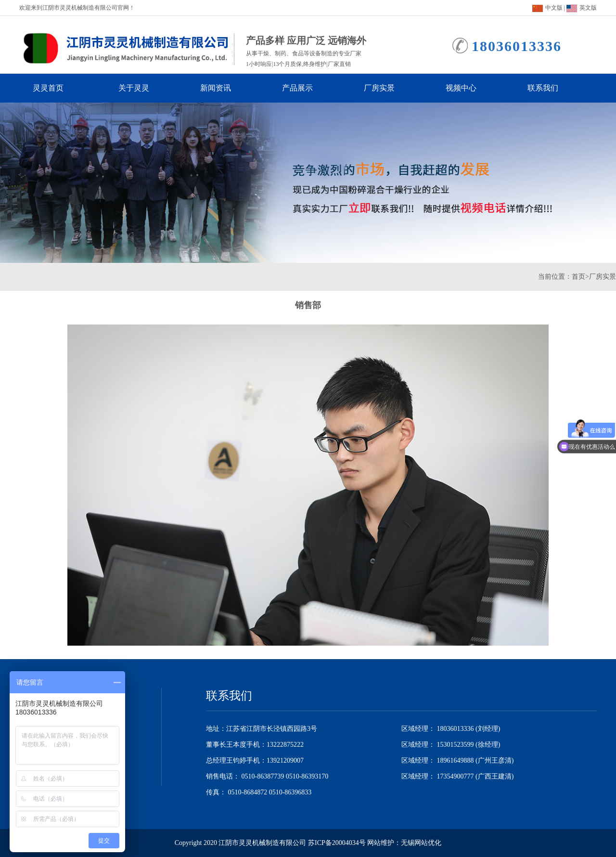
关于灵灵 (142, 88)
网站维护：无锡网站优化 (404, 843)
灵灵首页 (55, 88)
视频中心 (470, 88)
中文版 (547, 8)
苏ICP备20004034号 (337, 843)
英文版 (582, 8)
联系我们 (552, 88)
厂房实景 (388, 88)
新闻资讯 (224, 88)
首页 (578, 277)
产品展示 (306, 88)
